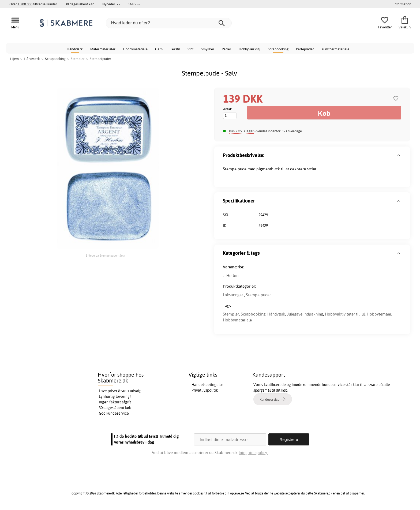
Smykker (208, 49)
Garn (159, 49)
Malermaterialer (103, 49)
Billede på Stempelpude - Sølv (105, 256)
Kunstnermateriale (335, 49)
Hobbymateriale (135, 49)
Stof (190, 49)
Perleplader (305, 49)
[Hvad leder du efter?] (169, 23)
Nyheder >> (111, 4)
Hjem (14, 59)
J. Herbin (231, 275)
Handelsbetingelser (208, 385)
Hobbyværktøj (250, 49)
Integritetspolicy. (253, 453)
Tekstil (175, 49)
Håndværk (75, 49)
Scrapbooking (278, 49)
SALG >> (134, 4)
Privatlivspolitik (205, 390)
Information (402, 4)
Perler (226, 49)
